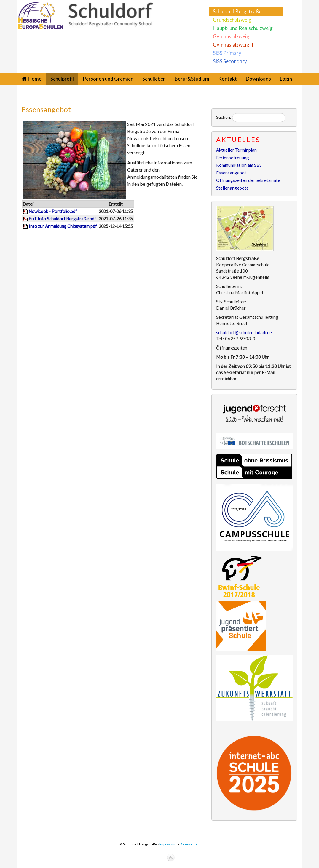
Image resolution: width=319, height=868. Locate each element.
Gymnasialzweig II (233, 45)
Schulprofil (62, 79)
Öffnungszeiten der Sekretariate (248, 180)
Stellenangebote (232, 188)
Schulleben (154, 79)
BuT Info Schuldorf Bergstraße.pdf (62, 219)
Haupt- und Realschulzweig (243, 28)
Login (286, 79)
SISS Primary (227, 53)
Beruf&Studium (192, 79)
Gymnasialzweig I (232, 36)
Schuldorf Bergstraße (237, 11)
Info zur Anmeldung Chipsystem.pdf (63, 226)
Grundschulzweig (232, 20)
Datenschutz (190, 844)
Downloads (258, 79)
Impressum (168, 844)
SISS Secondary (230, 61)
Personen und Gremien (108, 79)
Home (35, 79)
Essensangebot (46, 109)
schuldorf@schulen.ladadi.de (244, 332)
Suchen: (224, 117)
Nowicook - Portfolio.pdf (53, 211)
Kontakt (228, 79)
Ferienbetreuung (233, 158)
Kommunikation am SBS (239, 165)
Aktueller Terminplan (236, 150)
